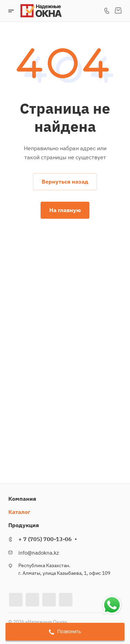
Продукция (24, 525)
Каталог (19, 512)
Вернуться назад (65, 182)
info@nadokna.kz (39, 553)
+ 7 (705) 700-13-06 (45, 539)
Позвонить (65, 632)
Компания (22, 499)
